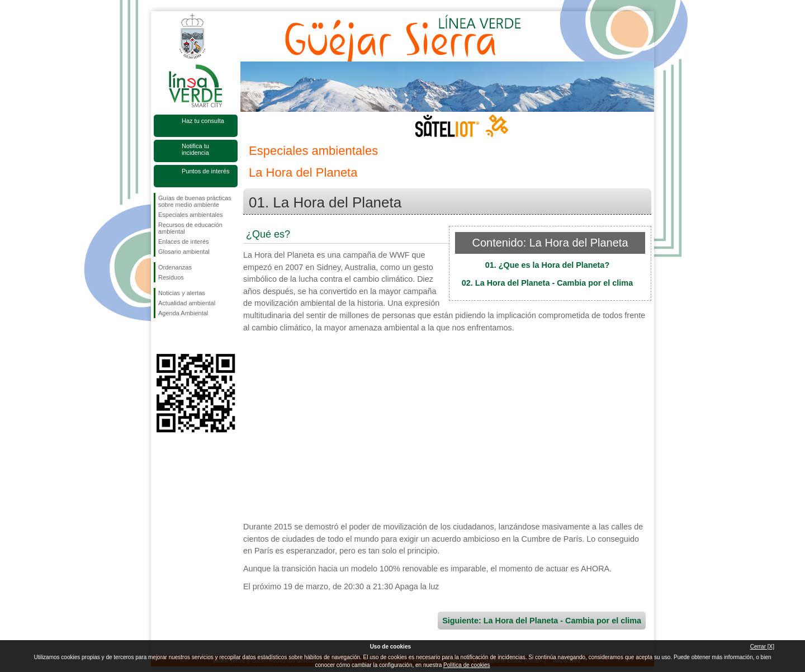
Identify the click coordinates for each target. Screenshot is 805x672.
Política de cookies (467, 665)
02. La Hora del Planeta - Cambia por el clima (547, 283)
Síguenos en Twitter (179, 336)
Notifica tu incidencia (195, 149)
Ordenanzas (175, 267)
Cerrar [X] (762, 647)
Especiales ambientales (191, 215)
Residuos (171, 277)
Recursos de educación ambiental (190, 228)
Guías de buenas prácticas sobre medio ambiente (195, 201)
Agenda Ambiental (183, 313)
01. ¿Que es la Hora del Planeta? (547, 265)
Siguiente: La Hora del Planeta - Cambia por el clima (542, 621)
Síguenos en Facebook (160, 336)
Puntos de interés (206, 171)
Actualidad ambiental (187, 303)
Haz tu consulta (203, 121)
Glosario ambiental (184, 252)
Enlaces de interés (184, 242)
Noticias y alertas (182, 293)
